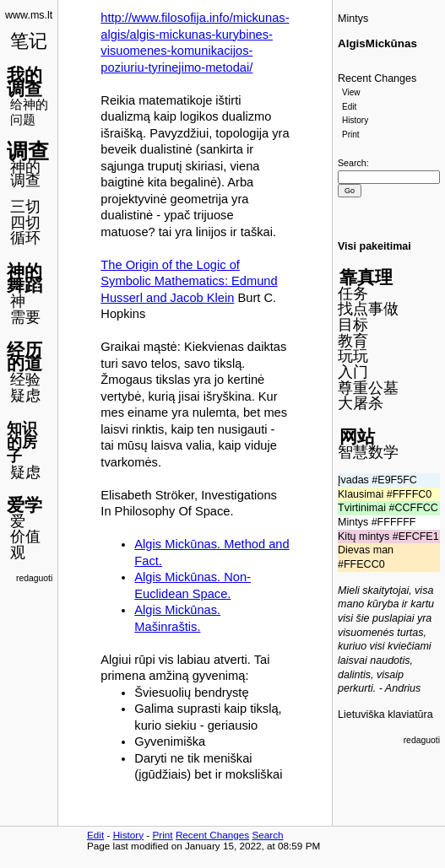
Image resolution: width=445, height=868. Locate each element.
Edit (349, 107)
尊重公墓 (368, 388)
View (351, 92)
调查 (28, 151)
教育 (353, 341)
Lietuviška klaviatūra (385, 714)
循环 (25, 238)
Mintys (353, 19)
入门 (353, 372)
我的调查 (24, 82)
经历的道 (24, 357)
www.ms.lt (29, 15)
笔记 (29, 41)
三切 (25, 207)
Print (351, 135)
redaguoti (34, 578)
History (355, 120)
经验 (25, 380)
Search (352, 163)
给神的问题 (29, 112)
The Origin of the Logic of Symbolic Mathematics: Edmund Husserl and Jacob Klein (189, 281)
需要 (25, 317)
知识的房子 (22, 442)
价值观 (25, 545)
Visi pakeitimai (374, 246)
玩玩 (353, 356)
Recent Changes (377, 78)
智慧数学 (368, 452)
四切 (25, 223)
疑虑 (25, 396)
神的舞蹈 (24, 278)
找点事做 (368, 309)
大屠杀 (361, 403)
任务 (353, 294)
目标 (353, 325)
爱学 (24, 505)
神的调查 (25, 174)
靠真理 (366, 277)
